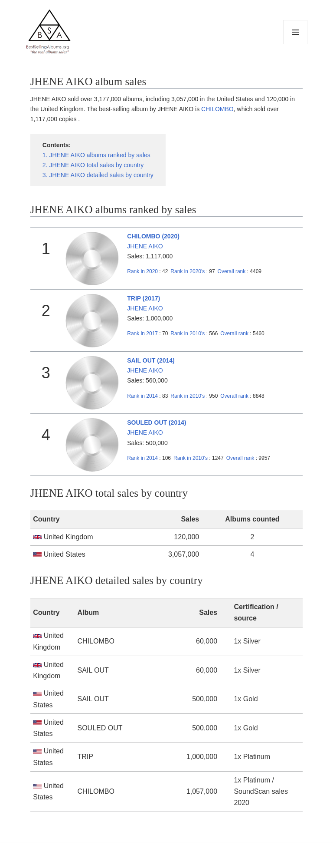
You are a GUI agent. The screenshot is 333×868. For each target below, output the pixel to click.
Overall (232, 271)
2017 (142, 333)
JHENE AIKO (145, 246)
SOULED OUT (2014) (157, 422)
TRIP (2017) (144, 298)
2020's (188, 271)
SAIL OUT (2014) (151, 360)
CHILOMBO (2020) (153, 236)
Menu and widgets (295, 44)
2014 (142, 396)
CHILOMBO (217, 109)
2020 (142, 271)
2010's (188, 333)
